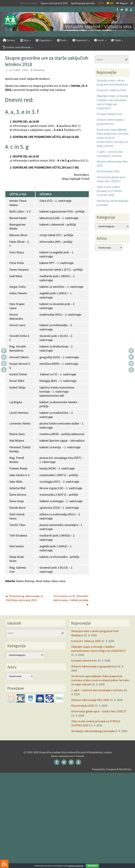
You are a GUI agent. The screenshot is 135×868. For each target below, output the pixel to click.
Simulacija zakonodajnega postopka (93, 731)
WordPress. (125, 769)
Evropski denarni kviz (109, 114)
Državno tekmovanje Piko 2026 (90, 700)
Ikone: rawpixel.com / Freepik (68, 756)
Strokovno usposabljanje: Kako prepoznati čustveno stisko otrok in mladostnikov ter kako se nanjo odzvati (113, 138)
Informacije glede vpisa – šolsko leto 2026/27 (99, 711)
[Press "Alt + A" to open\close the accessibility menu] (4, 864)
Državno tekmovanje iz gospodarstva (94, 666)
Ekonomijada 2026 (108, 171)
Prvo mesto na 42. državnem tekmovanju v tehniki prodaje (71, 600)
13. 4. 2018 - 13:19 (18, 70)
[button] (67, 22)
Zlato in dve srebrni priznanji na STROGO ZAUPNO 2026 (109, 191)
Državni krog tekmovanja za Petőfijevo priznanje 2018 (24, 598)
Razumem (92, 866)
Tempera (111, 769)
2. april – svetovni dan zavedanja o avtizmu (97, 690)
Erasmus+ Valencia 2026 (111, 90)
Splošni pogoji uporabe (83, 3)
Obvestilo (39, 70)
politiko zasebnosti (76, 866)
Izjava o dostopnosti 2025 (54, 3)
